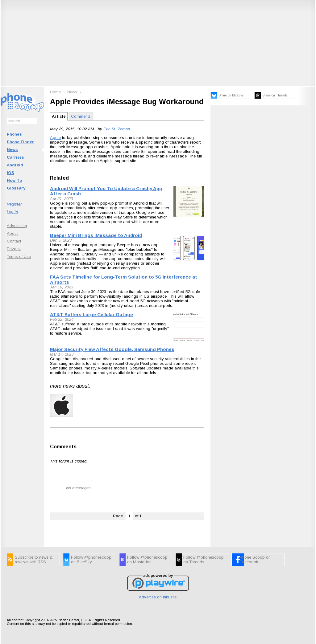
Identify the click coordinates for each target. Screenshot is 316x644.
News (12, 150)
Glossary (16, 188)
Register (14, 204)
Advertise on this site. (158, 597)
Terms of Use (19, 257)
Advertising (17, 226)
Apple (55, 138)
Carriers (15, 157)
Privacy (14, 249)
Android (15, 165)
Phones (14, 134)
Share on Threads (275, 95)
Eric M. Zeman (117, 129)
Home (55, 92)
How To (14, 180)
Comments (81, 116)
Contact (14, 241)
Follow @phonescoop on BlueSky (91, 560)
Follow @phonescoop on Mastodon (147, 560)
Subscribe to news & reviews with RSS (34, 560)
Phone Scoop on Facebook (255, 560)
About (12, 233)
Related (59, 178)
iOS (10, 173)
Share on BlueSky (231, 95)
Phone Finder (20, 142)
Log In (12, 212)
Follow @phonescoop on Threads (204, 560)
